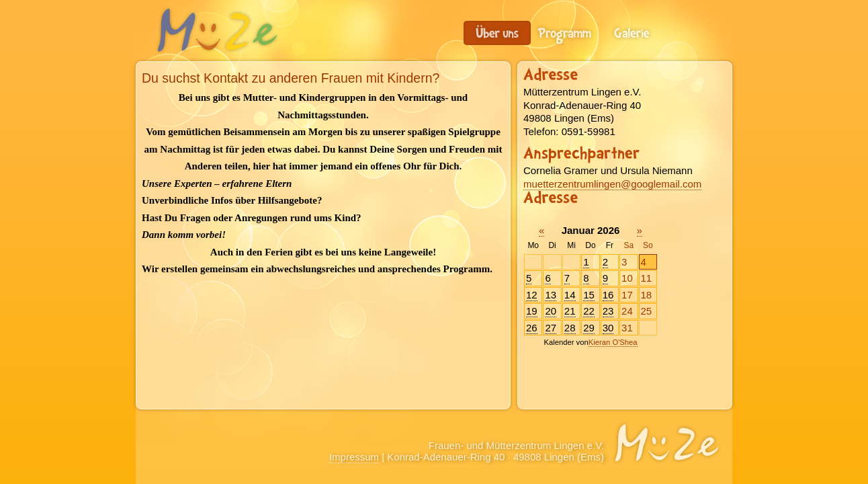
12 (532, 295)
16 (608, 295)
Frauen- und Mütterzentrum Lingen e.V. (216, 31)
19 (532, 311)
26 (532, 328)
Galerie (632, 33)
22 (589, 311)
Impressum (354, 457)
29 (589, 328)
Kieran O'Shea (613, 342)
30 (608, 328)
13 (551, 295)
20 (551, 311)
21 (570, 311)
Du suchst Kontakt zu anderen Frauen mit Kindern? (497, 33)
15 (589, 295)
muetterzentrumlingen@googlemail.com (612, 184)
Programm (564, 33)
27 (551, 328)
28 (570, 328)
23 (608, 311)
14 (570, 295)
